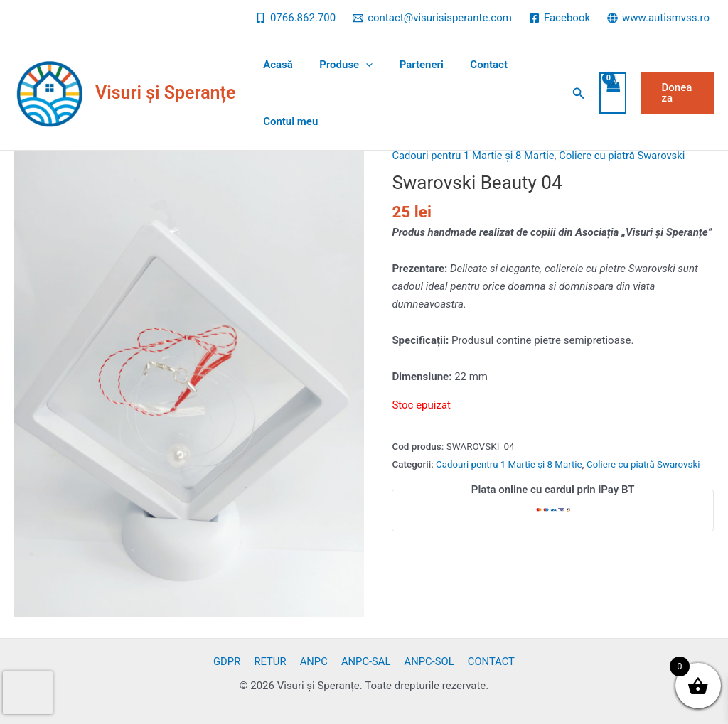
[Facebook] (560, 18)
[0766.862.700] (295, 18)
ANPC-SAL (364, 661)
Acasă (275, 65)
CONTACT (485, 661)
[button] (574, 93)
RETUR (274, 661)
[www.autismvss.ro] (658, 18)
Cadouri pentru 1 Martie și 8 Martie (474, 156)
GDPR (233, 661)
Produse (338, 65)
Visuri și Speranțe (165, 93)
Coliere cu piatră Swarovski (626, 156)
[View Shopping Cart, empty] (608, 93)
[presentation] (28, 693)
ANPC (314, 661)
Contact (470, 65)
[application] (358, 65)
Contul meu (288, 121)
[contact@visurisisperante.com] (432, 18)
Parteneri (408, 65)
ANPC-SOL (425, 661)
